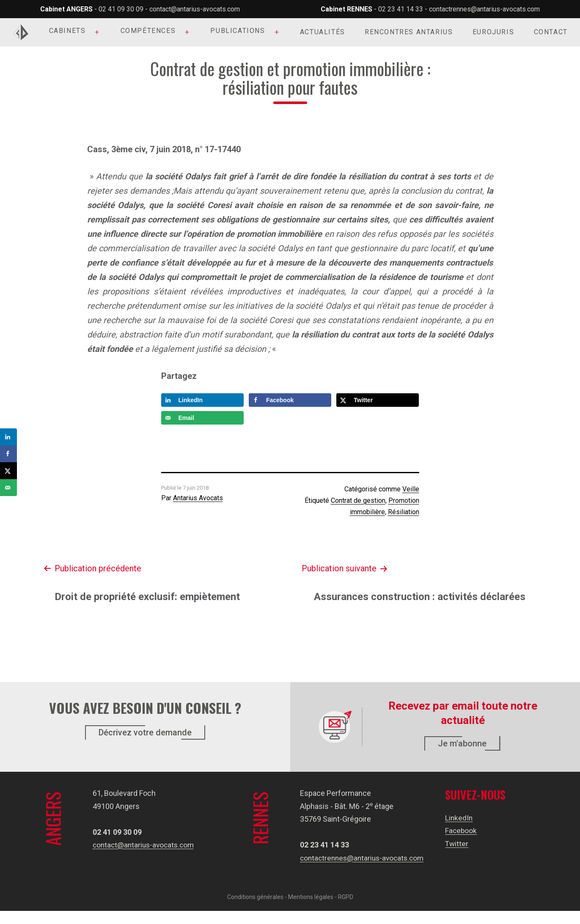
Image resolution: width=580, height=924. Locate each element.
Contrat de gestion (358, 500)
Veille (411, 489)
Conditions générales (255, 910)
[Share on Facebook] (290, 400)
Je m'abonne (462, 743)
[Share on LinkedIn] (202, 400)
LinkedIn (460, 818)
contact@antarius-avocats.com (195, 9)
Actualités (323, 32)
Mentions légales (311, 910)
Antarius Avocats (198, 498)
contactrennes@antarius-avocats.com (484, 9)
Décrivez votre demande (145, 732)
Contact (551, 32)
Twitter (457, 843)
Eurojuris (493, 32)
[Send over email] (202, 418)
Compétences (148, 31)
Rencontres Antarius (409, 32)
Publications (238, 31)
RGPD (346, 910)
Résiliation (404, 512)
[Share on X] (378, 400)
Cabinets (67, 31)
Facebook (462, 830)
